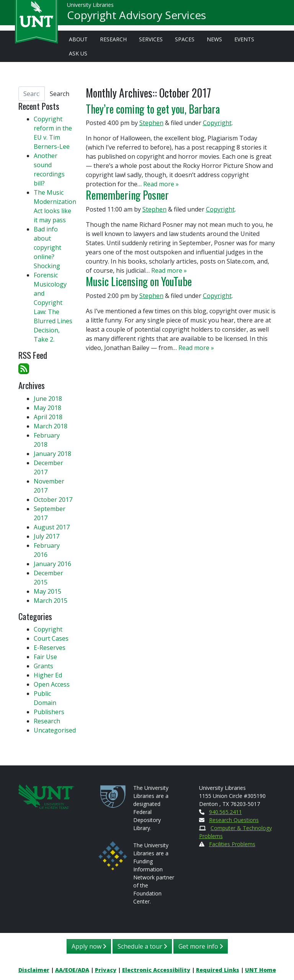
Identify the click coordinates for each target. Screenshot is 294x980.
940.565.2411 (225, 812)
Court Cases (51, 638)
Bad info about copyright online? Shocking (47, 247)
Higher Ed (48, 675)
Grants (43, 666)
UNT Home (261, 970)
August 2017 (52, 527)
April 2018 (48, 417)
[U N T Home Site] (46, 796)
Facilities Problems (232, 844)
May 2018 (47, 408)
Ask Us (78, 53)
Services (151, 39)
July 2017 (47, 536)
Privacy (106, 970)
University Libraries (90, 7)
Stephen (151, 123)
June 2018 (48, 399)
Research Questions (234, 820)
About (78, 39)
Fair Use (45, 657)
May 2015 (47, 591)
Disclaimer (34, 970)
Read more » (161, 184)
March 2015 (51, 601)
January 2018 (52, 454)
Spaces (185, 39)
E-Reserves (50, 648)
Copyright (217, 123)
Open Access (52, 684)
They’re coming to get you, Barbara (153, 109)
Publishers (49, 712)
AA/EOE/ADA (72, 970)
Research (113, 39)
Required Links (218, 970)
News (214, 39)
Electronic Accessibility (156, 970)
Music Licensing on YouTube (139, 281)
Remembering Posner (127, 195)
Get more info (201, 946)
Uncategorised (55, 730)
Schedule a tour (142, 946)
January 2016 (52, 564)
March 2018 (51, 426)
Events (244, 39)
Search (60, 94)
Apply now (89, 946)
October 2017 (53, 500)
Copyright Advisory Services (136, 18)
